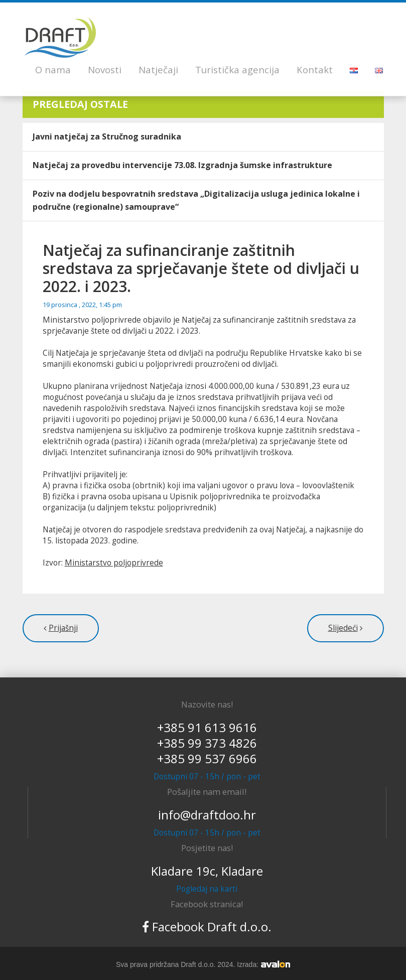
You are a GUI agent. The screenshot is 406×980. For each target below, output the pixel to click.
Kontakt (315, 69)
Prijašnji (63, 628)
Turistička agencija (237, 69)
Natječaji (158, 69)
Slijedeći (343, 628)
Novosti (105, 69)
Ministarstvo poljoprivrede (114, 563)
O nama (53, 69)
